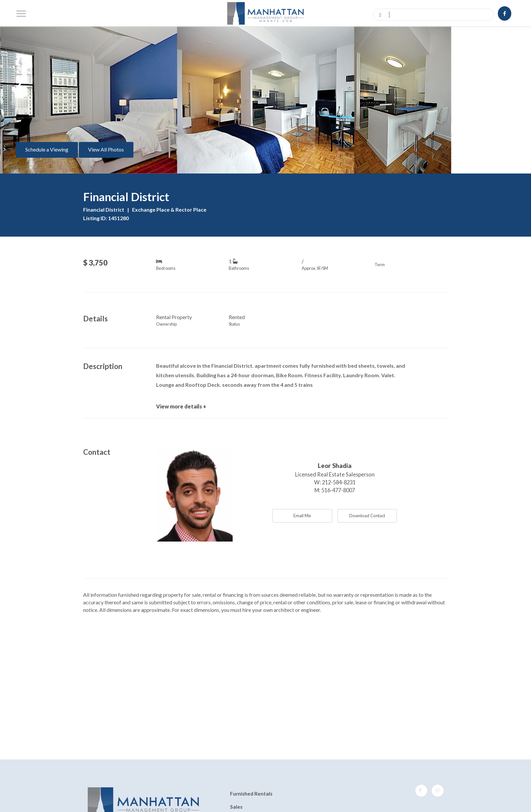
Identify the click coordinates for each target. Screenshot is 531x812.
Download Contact (367, 516)
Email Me (302, 516)
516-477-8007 (338, 490)
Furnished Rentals (251, 794)
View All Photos (106, 149)
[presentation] (21, 82)
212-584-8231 (339, 482)
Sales (236, 807)
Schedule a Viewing (47, 149)
